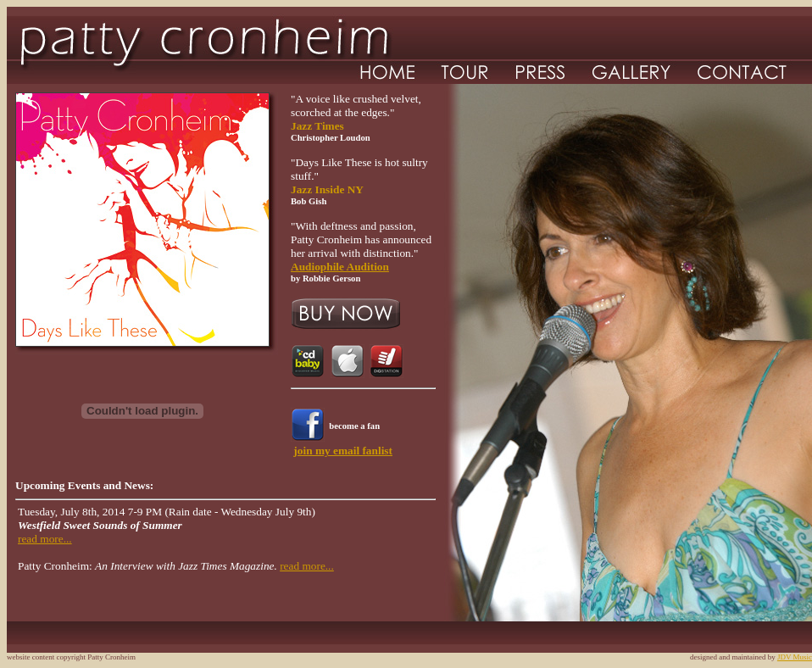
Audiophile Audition (340, 267)
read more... (45, 539)
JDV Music (795, 657)
